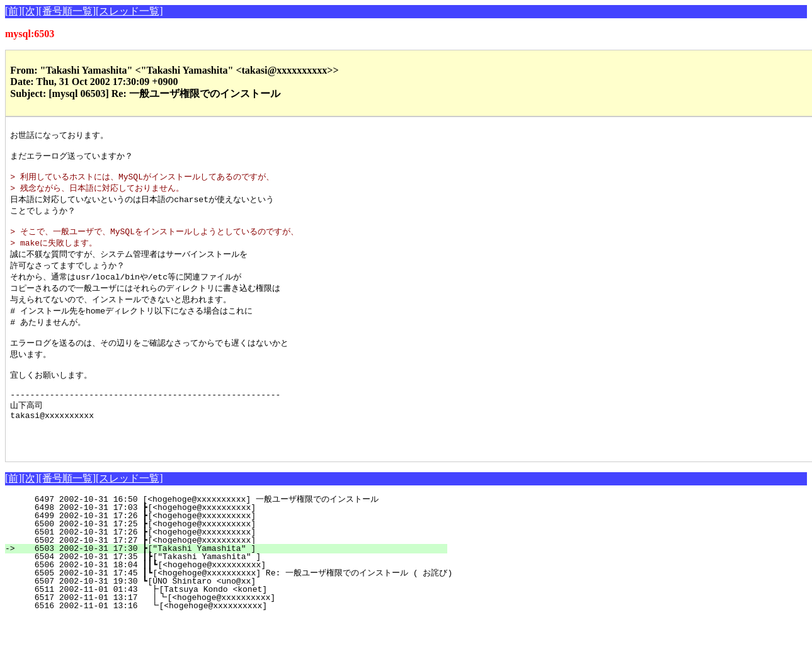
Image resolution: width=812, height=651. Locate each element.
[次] (31, 11)
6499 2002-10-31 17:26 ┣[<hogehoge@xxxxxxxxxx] (233, 548)
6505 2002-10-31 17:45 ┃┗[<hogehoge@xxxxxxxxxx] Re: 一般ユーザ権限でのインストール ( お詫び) (236, 606)
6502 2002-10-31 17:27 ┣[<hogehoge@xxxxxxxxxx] (233, 573)
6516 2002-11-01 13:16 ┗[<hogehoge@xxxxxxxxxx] (232, 638)
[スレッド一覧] (129, 11)
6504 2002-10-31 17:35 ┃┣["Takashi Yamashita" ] (231, 589)
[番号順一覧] (67, 11)
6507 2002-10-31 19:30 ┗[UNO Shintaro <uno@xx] (233, 614)
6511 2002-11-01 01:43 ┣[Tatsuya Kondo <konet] (232, 622)
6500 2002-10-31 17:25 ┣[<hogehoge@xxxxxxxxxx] (233, 557)
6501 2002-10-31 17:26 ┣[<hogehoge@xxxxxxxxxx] (233, 565)
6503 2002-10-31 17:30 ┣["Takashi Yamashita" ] (233, 581)
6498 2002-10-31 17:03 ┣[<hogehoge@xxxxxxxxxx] (233, 540)
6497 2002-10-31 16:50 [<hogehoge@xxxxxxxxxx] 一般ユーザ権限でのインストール (223, 532)
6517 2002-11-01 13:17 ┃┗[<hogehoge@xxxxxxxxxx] (230, 630)
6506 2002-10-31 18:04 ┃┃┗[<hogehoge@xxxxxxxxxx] (228, 597)
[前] (14, 11)
